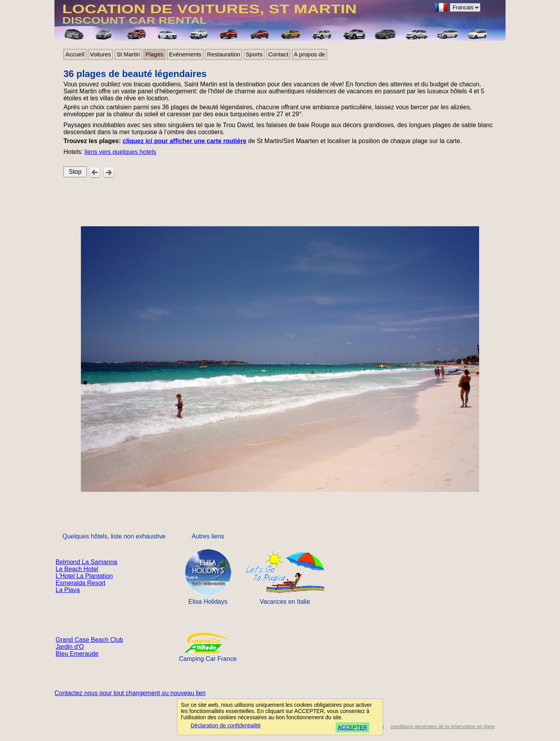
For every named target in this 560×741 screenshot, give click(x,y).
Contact (278, 54)
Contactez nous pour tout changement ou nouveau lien (130, 693)
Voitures (100, 54)
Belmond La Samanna (86, 562)
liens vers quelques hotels (120, 152)
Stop (75, 172)
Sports (254, 54)
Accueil (75, 54)
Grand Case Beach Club (89, 640)
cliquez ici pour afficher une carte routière (184, 141)
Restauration (223, 54)
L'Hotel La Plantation (84, 576)
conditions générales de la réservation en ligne (443, 726)
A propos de (310, 54)
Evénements (185, 54)
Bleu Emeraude (77, 654)
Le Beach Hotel (77, 569)
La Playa (68, 590)
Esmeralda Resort (80, 583)
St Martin (128, 54)
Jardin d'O (70, 647)
